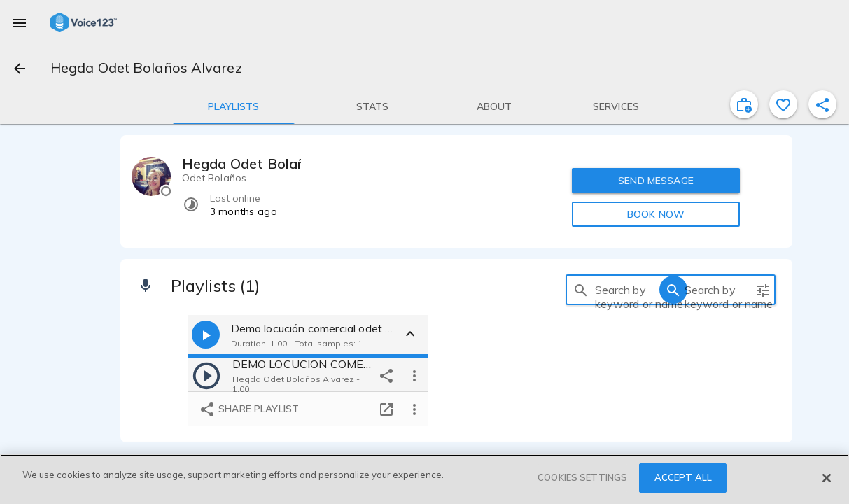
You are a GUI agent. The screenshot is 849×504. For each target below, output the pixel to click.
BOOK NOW (656, 214)
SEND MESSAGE (656, 181)
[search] (581, 290)
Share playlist (249, 409)
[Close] (827, 478)
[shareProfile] (822, 104)
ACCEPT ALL (683, 477)
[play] (206, 375)
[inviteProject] (744, 104)
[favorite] (783, 104)
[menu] (20, 22)
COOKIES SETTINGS (582, 477)
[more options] (414, 375)
